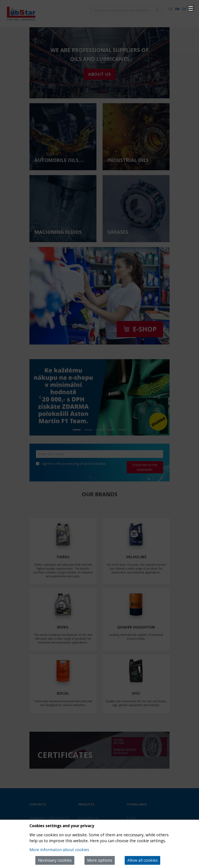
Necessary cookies (55, 860)
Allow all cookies (142, 860)
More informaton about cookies (59, 850)
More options (100, 860)
